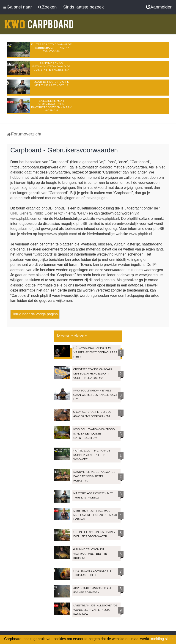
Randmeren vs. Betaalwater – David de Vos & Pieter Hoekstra (51, 66)
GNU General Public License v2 (36, 213)
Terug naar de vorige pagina (35, 314)
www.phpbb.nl (107, 219)
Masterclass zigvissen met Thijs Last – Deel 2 (51, 84)
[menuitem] (159, 7)
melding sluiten (163, 639)
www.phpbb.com (24, 219)
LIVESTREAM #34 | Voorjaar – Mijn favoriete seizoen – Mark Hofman (51, 106)
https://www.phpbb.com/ (58, 234)
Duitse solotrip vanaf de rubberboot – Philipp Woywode (51, 48)
